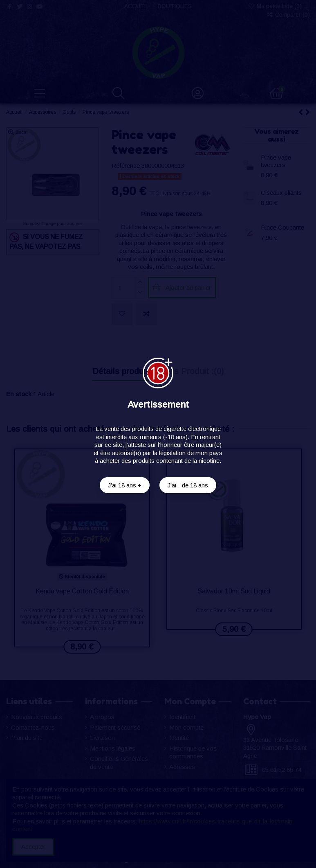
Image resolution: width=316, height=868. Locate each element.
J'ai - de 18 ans (188, 485)
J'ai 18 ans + (125, 485)
